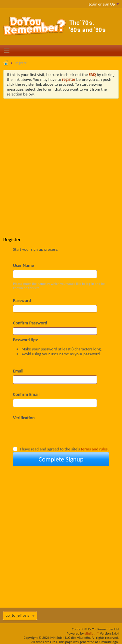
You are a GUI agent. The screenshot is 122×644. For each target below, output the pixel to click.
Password (22, 301)
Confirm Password (30, 323)
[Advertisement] (61, 163)
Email (18, 371)
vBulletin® (92, 633)
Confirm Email (26, 394)
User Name (23, 265)
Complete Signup (61, 459)
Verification (24, 418)
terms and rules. (95, 449)
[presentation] (62, 433)
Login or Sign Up (104, 4)
